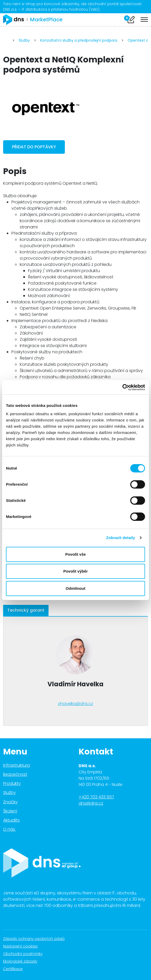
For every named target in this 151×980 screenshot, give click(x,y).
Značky (10, 802)
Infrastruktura (16, 765)
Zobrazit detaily (121, 538)
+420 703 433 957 (96, 797)
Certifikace (16, 969)
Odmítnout (75, 588)
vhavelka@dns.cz (75, 704)
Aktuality (12, 820)
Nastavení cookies (20, 946)
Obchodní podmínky (26, 954)
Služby (24, 40)
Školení (10, 811)
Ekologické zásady (23, 961)
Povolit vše (75, 554)
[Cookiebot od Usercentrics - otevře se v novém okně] (122, 387)
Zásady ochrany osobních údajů (37, 939)
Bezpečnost (15, 774)
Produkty (12, 783)
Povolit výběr (75, 571)
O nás (13, 829)
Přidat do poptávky (34, 147)
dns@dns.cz (91, 803)
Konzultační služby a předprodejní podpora (79, 40)
